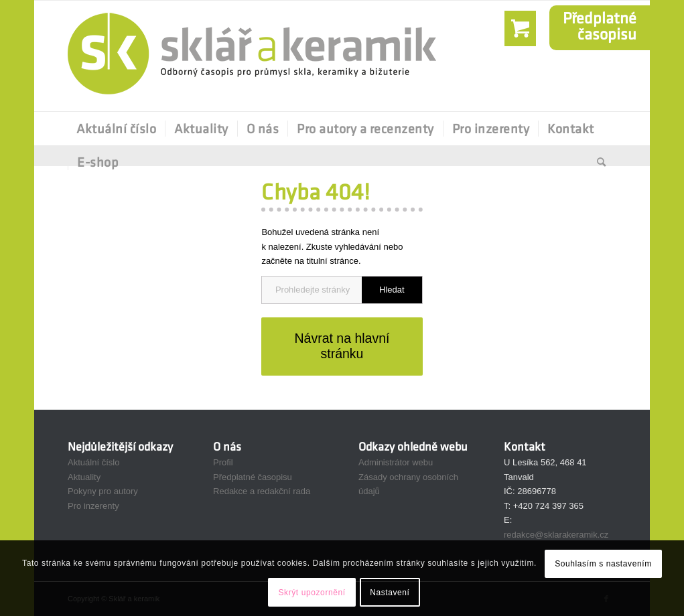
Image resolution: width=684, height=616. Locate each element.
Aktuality (84, 477)
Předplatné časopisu (253, 477)
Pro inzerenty (93, 506)
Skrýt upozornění (312, 593)
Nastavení (390, 593)
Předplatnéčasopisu (600, 26)
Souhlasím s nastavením (603, 564)
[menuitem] (116, 129)
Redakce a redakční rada (262, 491)
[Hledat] (597, 162)
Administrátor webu (396, 462)
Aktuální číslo (93, 462)
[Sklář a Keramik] (252, 56)
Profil (223, 462)
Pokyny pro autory (103, 491)
